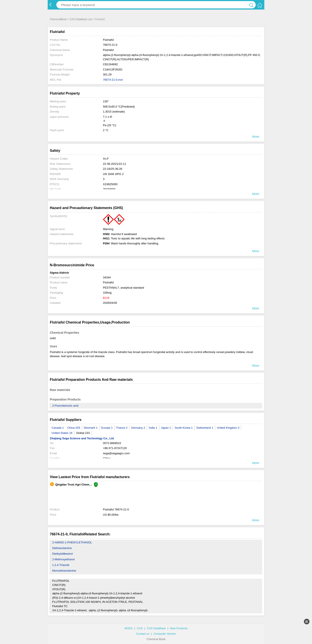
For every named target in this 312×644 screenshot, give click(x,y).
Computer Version (165, 634)
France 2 (122, 428)
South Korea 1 (184, 428)
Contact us (143, 634)
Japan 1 (166, 428)
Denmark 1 (91, 428)
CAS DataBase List (81, 19)
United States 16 (62, 433)
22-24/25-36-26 (113, 169)
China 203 (74, 428)
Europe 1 (107, 428)
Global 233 (83, 433)
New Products (179, 628)
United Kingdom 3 (228, 428)
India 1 (153, 428)
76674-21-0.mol (113, 80)
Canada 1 (58, 428)
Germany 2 (138, 428)
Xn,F (106, 159)
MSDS (129, 628)
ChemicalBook (58, 19)
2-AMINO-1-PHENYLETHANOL (72, 542)
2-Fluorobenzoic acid (65, 406)
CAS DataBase (156, 628)
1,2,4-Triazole (61, 565)
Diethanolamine (62, 548)
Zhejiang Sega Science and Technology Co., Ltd (82, 438)
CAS (140, 628)
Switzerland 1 (205, 428)
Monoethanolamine (64, 571)
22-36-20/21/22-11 (115, 164)
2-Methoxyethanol (63, 559)
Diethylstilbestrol (63, 554)
